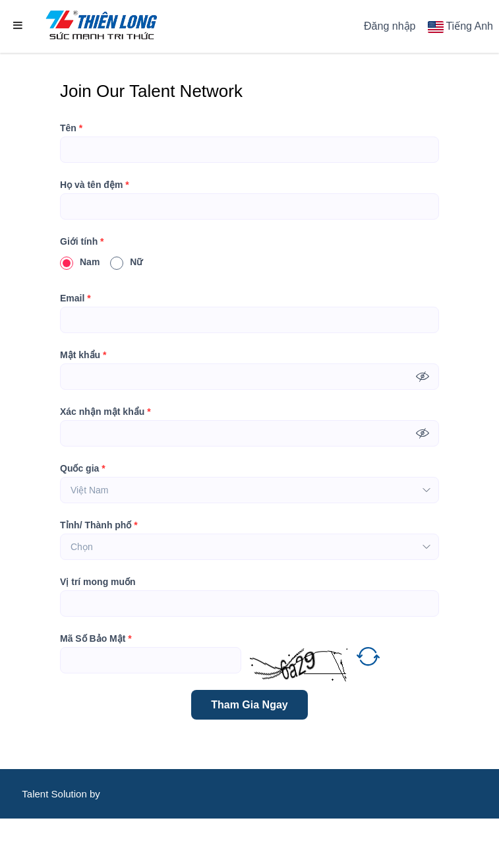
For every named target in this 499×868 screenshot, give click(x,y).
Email (75, 298)
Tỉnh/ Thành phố (99, 525)
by (96, 794)
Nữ (126, 262)
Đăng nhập (390, 26)
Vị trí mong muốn (98, 582)
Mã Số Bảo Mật (96, 638)
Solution (71, 794)
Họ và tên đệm (95, 185)
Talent (36, 794)
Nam (80, 262)
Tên (71, 128)
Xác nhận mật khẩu (105, 412)
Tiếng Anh (469, 26)
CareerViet (62, 843)
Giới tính (82, 241)
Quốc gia (83, 468)
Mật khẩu (83, 355)
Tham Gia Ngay (249, 705)
